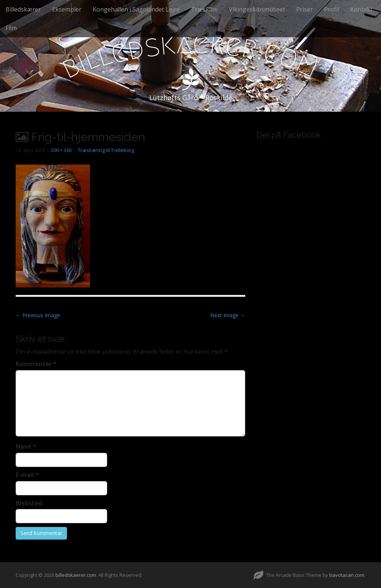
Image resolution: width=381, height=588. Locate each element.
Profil (332, 9)
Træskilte (204, 9)
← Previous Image (38, 315)
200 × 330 (61, 150)
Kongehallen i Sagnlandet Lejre (136, 9)
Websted (29, 503)
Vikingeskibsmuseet (257, 9)
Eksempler (67, 9)
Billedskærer (23, 9)
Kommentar (36, 364)
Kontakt (361, 9)
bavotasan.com (347, 575)
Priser (305, 9)
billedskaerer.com (76, 575)
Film (11, 28)
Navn (26, 446)
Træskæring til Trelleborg (106, 150)
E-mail (27, 475)
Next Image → (228, 315)
